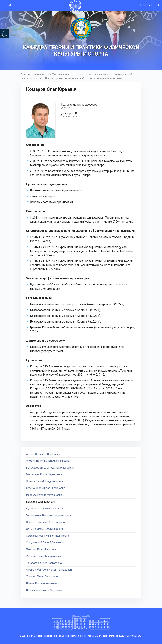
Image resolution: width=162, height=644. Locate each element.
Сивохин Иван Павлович (41, 549)
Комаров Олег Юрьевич (110, 78)
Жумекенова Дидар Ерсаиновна (46, 488)
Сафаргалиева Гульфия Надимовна (48, 536)
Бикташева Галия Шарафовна (44, 474)
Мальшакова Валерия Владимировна (48, 515)
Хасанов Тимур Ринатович (42, 577)
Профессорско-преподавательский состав (69, 78)
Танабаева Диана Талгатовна (44, 563)
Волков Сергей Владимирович (44, 481)
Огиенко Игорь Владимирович (44, 529)
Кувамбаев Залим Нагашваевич (45, 509)
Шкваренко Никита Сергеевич (44, 590)
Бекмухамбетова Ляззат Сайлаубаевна (50, 468)
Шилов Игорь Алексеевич (42, 583)
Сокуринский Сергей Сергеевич (45, 542)
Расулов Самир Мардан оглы (44, 556)
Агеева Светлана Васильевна (44, 454)
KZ (147, 5)
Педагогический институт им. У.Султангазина (45, 74)
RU (140, 5)
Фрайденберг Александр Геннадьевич (50, 570)
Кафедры (79, 74)
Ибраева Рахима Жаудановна (44, 495)
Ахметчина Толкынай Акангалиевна (48, 461)
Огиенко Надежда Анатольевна (45, 522)
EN (153, 5)
